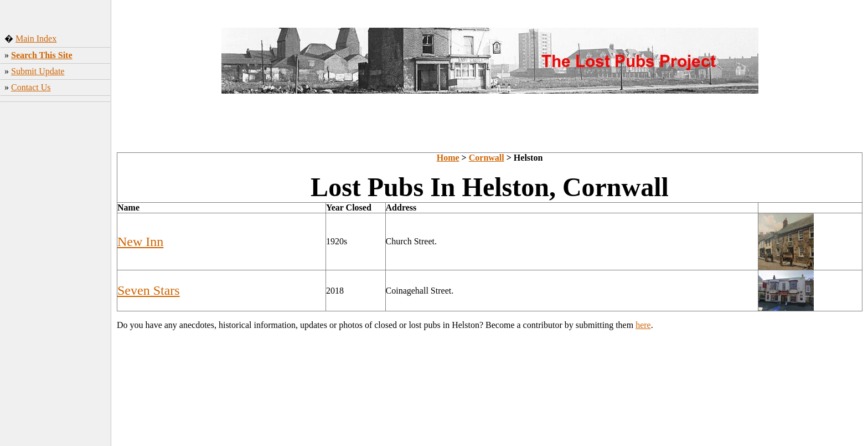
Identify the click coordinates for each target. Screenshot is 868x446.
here (643, 325)
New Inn (140, 242)
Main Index (36, 39)
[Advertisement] (56, 271)
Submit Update (38, 71)
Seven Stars (149, 290)
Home (448, 158)
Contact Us (31, 87)
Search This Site (42, 55)
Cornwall (487, 158)
